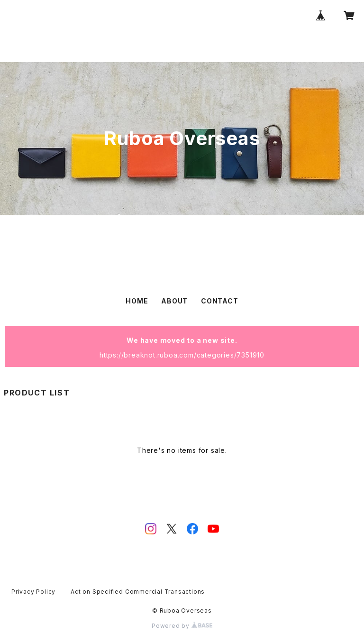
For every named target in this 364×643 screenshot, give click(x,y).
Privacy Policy (33, 592)
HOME (137, 301)
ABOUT (174, 301)
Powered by (182, 626)
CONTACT (220, 301)
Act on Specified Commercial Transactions (138, 592)
